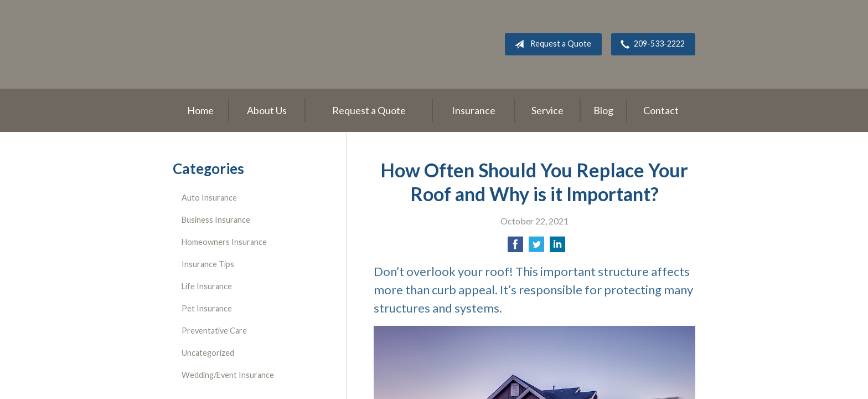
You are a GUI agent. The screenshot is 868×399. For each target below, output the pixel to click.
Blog (603, 110)
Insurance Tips (208, 264)
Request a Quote (551, 44)
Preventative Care (214, 331)
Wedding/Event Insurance (228, 375)
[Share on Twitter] (536, 247)
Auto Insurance (209, 198)
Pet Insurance (207, 308)
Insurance (474, 110)
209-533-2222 (650, 44)
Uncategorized (208, 353)
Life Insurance (207, 286)
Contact (661, 110)
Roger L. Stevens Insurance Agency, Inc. (242, 44)
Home (200, 110)
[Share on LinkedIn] (557, 247)
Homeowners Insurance (224, 242)
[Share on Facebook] (515, 247)
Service (547, 110)
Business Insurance (216, 220)
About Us (267, 110)
